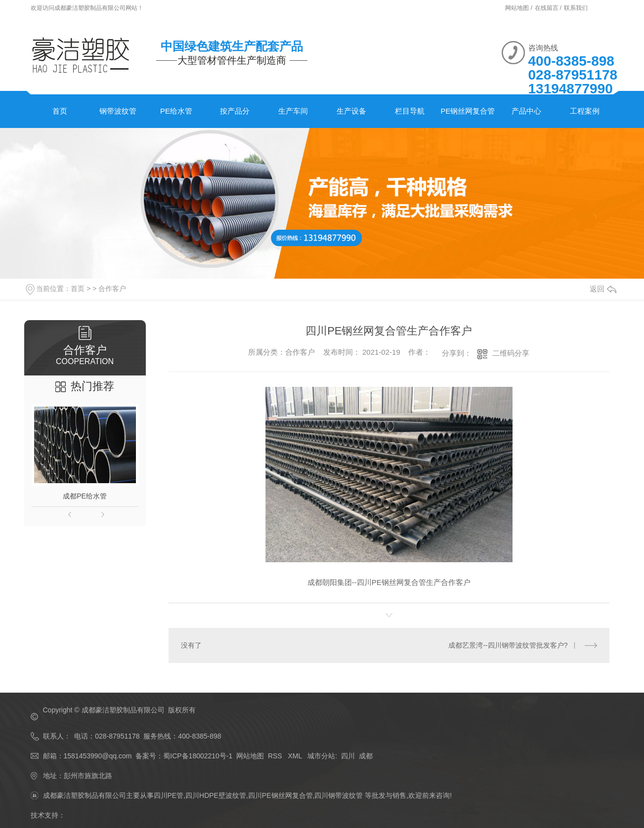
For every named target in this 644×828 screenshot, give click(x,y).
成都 (366, 756)
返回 (603, 289)
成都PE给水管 (85, 496)
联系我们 (576, 8)
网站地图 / (519, 8)
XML (296, 756)
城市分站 (321, 756)
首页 (60, 111)
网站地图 (250, 756)
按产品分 (235, 111)
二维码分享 (511, 353)
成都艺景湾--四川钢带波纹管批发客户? (508, 645)
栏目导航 (410, 111)
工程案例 (585, 111)
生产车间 (293, 111)
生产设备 (351, 111)
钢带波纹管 (118, 111)
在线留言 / (549, 8)
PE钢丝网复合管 (468, 111)
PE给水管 (176, 111)
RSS (276, 756)
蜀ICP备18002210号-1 (198, 756)
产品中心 (526, 111)
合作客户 (112, 289)
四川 (348, 756)
